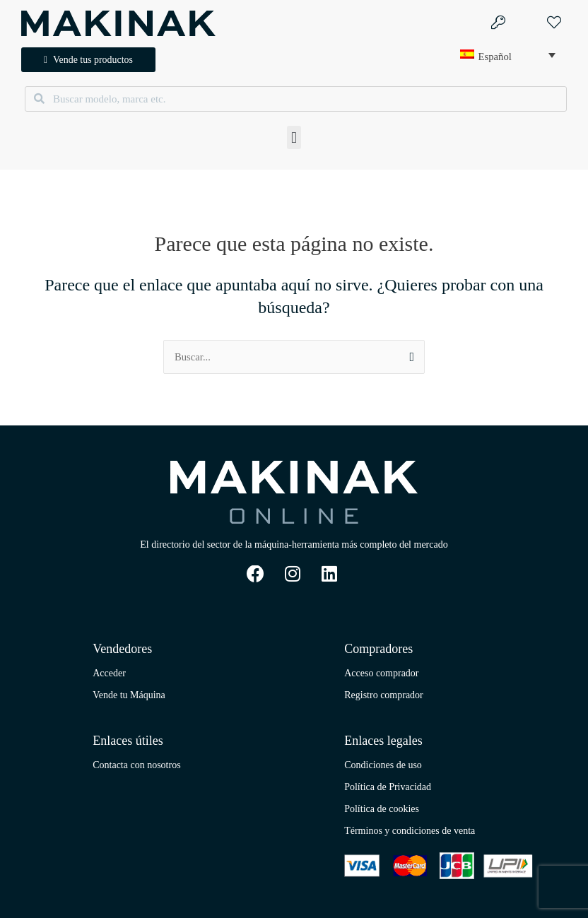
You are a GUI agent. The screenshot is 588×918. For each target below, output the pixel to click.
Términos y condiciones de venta (410, 831)
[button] (294, 138)
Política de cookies (382, 809)
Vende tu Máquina (129, 695)
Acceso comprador (381, 673)
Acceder (109, 673)
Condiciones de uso (383, 765)
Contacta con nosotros (136, 765)
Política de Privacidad (388, 787)
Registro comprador (384, 695)
